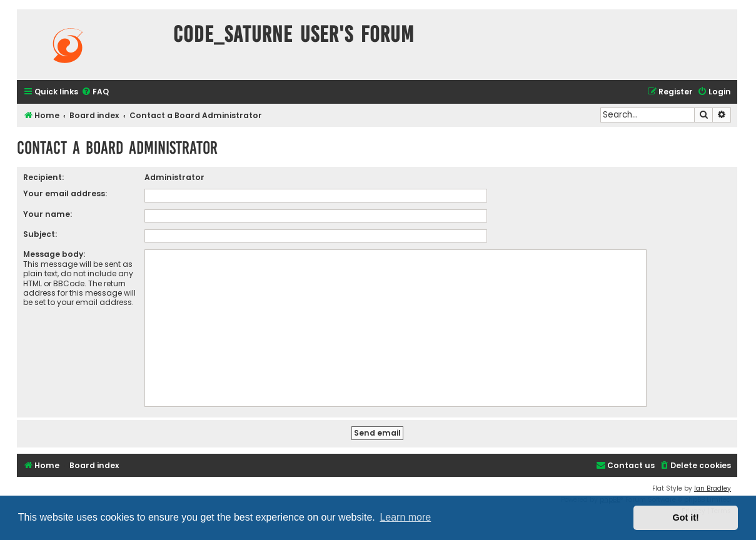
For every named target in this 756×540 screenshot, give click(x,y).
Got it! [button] (686, 517)
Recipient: (43, 177)
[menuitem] (95, 92)
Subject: (40, 234)
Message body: (54, 254)
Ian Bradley (713, 488)
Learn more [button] (405, 517)
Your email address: (65, 193)
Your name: (48, 214)
